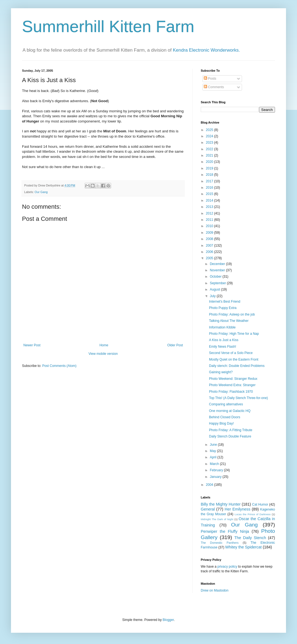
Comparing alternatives (226, 404)
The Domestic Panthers (220, 543)
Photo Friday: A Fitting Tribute (231, 430)
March (215, 464)
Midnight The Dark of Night (217, 519)
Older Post (175, 345)
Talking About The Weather (229, 321)
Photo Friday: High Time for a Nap (234, 334)
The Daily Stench (250, 538)
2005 (210, 258)
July (213, 296)
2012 (210, 213)
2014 (210, 200)
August (215, 289)
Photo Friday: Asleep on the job (232, 314)
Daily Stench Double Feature (230, 436)
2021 (210, 155)
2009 (210, 233)
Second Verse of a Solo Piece (231, 353)
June (214, 445)
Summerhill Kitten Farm (108, 27)
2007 (210, 246)
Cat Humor (260, 504)
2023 (210, 143)
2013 (210, 207)
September (218, 283)
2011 (210, 220)
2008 (210, 239)
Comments (214, 87)
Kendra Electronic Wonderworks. (207, 50)
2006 (210, 252)
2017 (210, 181)
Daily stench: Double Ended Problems (237, 366)
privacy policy (227, 567)
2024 (210, 136)
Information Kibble (222, 327)
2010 (210, 226)
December (218, 264)
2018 (210, 175)
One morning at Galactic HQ (230, 411)
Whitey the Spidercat (244, 547)
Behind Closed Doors (225, 417)
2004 (210, 485)
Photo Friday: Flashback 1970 (231, 392)
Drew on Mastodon (215, 590)
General (208, 509)
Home (104, 345)
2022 (210, 149)
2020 (210, 162)
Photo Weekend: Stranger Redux (233, 379)
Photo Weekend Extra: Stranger (232, 385)
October (216, 277)
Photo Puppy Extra (223, 308)
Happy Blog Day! (221, 423)
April (214, 457)
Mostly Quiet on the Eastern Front (234, 359)
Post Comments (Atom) (59, 366)
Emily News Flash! (223, 347)
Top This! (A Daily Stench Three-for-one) (238, 398)
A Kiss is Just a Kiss (224, 340)
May (213, 451)
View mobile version (103, 354)
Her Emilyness (238, 509)
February (217, 470)
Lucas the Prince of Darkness (253, 514)
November (218, 270)
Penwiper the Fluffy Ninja (225, 531)
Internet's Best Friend (225, 302)
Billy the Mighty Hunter (221, 504)
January (216, 477)
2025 (210, 130)
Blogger (168, 620)
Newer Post (32, 345)
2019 (210, 168)
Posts (210, 79)
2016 (210, 188)
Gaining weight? (221, 372)
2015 (210, 194)
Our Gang (41, 192)
